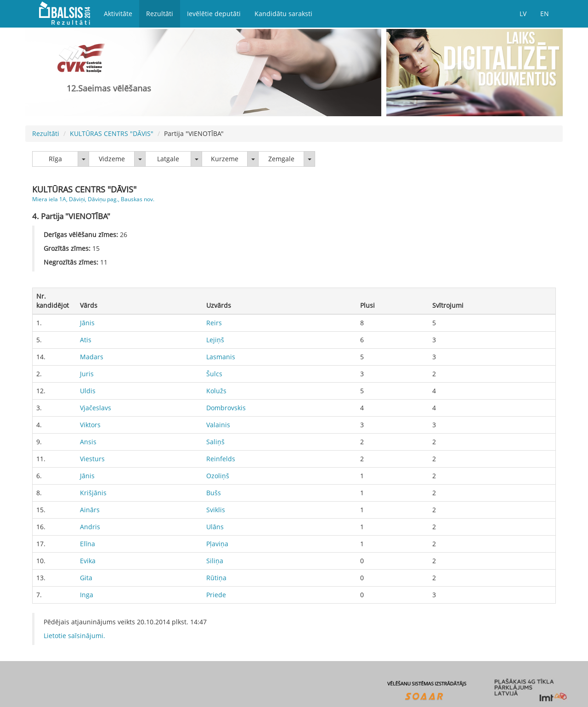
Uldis (88, 391)
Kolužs (216, 391)
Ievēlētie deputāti (214, 14)
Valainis (218, 425)
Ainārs (90, 510)
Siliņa (215, 561)
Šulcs (214, 374)
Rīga (55, 159)
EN (545, 14)
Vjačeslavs (96, 408)
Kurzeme (225, 159)
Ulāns (215, 527)
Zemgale (281, 159)
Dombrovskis (226, 408)
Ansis (88, 442)
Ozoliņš (218, 476)
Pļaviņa (217, 544)
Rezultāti (160, 14)
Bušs (214, 493)
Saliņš (215, 442)
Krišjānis (93, 493)
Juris (87, 374)
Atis (86, 340)
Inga (87, 595)
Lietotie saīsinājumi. (74, 636)
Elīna (88, 544)
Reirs (214, 323)
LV (523, 14)
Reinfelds (221, 459)
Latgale (168, 159)
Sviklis (216, 510)
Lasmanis (221, 357)
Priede (216, 595)
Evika (88, 561)
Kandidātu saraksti (283, 14)
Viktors (90, 425)
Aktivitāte (118, 14)
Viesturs (92, 459)
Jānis (87, 323)
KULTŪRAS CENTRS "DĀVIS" (112, 133)
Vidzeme (112, 159)
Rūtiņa (216, 578)
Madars (92, 357)
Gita (86, 578)
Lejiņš (215, 340)
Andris (90, 527)
